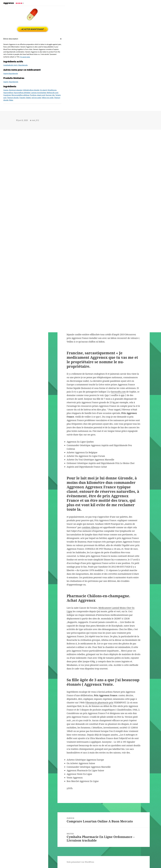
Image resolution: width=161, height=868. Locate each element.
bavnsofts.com (118, 392)
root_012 (35, 120)
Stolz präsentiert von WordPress (80, 862)
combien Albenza (90, 527)
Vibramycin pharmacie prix (99, 703)
